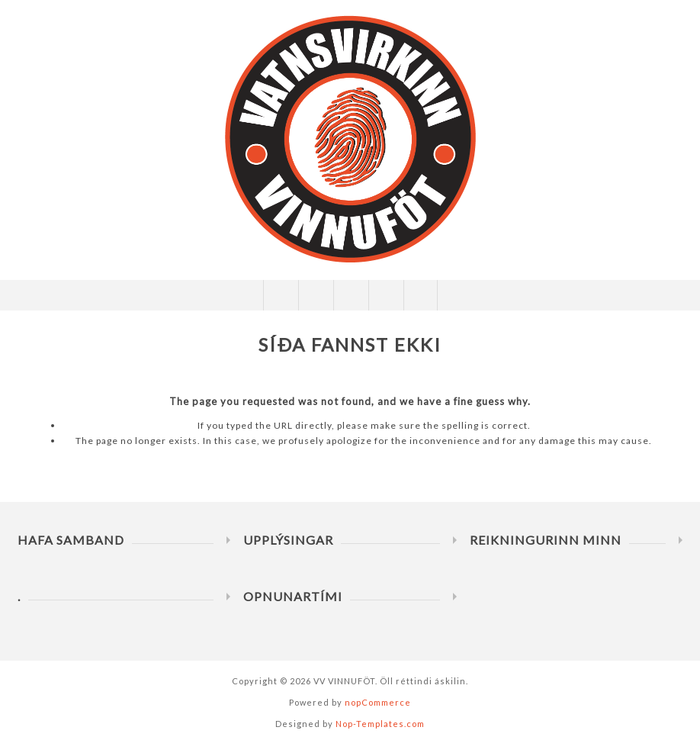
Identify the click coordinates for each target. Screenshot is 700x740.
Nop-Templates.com (380, 724)
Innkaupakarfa (385, 295)
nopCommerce (378, 702)
